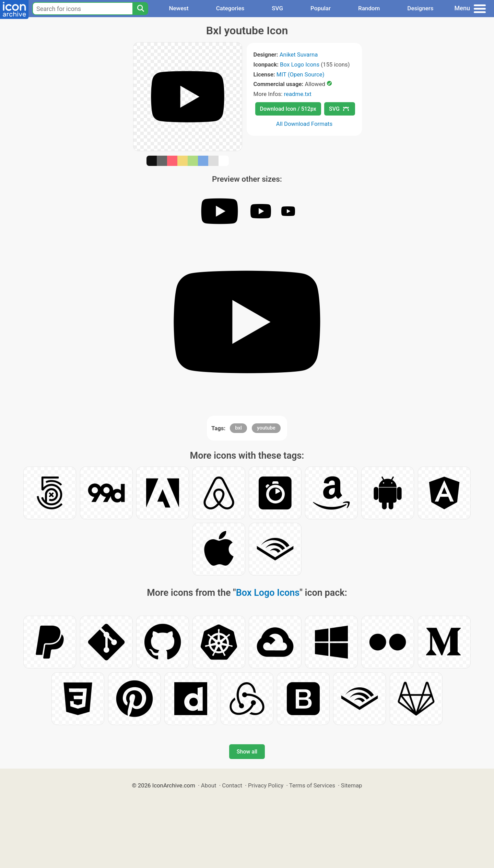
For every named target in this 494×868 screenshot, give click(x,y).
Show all (247, 752)
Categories (230, 8)
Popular (321, 8)
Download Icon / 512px (288, 109)
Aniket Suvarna (299, 55)
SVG (277, 8)
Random (369, 8)
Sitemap (352, 785)
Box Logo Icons (300, 64)
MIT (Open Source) (301, 74)
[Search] (140, 9)
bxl (238, 428)
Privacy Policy (266, 785)
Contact (232, 785)
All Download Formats (304, 124)
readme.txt (297, 94)
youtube (266, 428)
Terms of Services (312, 785)
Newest (179, 8)
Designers (420, 8)
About (209, 785)
